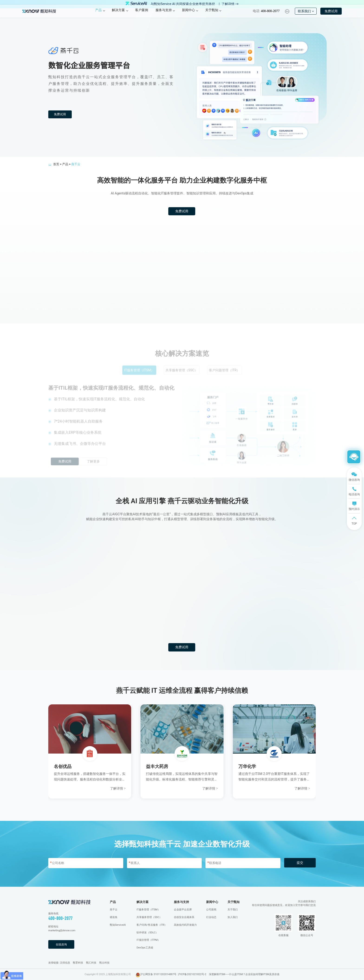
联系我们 (306, 15)
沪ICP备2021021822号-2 (192, 974)
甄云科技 (104, 962)
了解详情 (230, 4)
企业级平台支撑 (183, 910)
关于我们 (233, 910)
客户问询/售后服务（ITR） (152, 925)
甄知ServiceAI (118, 925)
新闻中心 (212, 902)
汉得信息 (65, 962)
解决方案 (143, 902)
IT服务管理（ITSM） (148, 910)
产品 (65, 164)
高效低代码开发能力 (185, 925)
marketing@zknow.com (62, 930)
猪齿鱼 (114, 917)
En (287, 15)
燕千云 (114, 910)
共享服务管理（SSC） (149, 917)
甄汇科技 (91, 962)
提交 (300, 863)
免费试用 (331, 15)
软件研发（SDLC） (147, 932)
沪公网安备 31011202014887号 (158, 974)
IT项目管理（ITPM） (148, 940)
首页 (56, 164)
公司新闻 (211, 910)
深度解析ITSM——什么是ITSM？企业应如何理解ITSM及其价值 (244, 974)
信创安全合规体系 (184, 917)
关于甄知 (234, 902)
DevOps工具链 (145, 948)
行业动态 (211, 917)
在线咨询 (62, 944)
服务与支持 (181, 902)
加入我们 (233, 917)
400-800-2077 (60, 918)
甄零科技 (78, 962)
